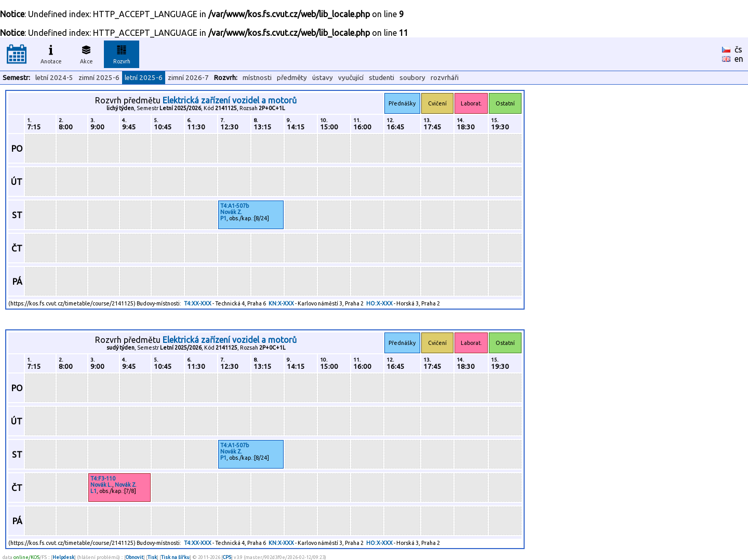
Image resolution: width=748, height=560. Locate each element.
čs (738, 49)
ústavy (323, 78)
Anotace (51, 53)
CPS (227, 557)
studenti (382, 78)
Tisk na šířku (175, 557)
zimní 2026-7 (188, 78)
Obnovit (135, 557)
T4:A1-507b (235, 206)
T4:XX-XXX (198, 303)
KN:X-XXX (281, 303)
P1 (223, 218)
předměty (292, 78)
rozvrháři (445, 78)
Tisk (152, 557)
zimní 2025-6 (99, 78)
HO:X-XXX (379, 303)
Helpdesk (63, 557)
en (739, 59)
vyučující (351, 78)
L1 (94, 491)
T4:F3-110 (103, 478)
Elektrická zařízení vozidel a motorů (230, 100)
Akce (86, 53)
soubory (412, 78)
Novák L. (101, 485)
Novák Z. (231, 212)
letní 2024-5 (54, 78)
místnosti (257, 78)
